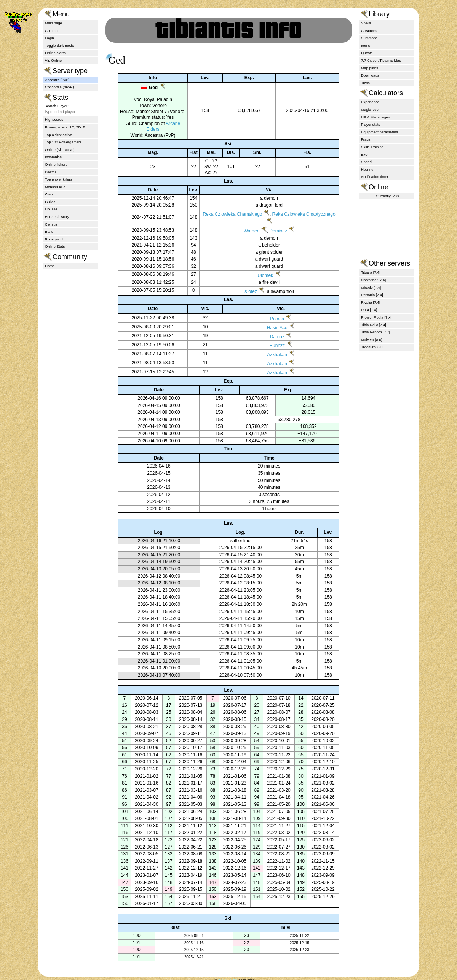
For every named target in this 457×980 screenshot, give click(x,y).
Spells (366, 23)
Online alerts (55, 53)
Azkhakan (277, 361)
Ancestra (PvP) (57, 80)
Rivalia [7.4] (371, 302)
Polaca (277, 325)
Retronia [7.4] (372, 295)
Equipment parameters (380, 132)
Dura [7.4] (369, 310)
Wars (49, 194)
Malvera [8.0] (372, 340)
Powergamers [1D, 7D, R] (66, 127)
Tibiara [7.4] (371, 272)
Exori (365, 155)
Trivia (365, 83)
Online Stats (55, 246)
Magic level (370, 110)
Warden (252, 237)
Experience (370, 102)
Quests (367, 53)
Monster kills (55, 187)
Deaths (51, 172)
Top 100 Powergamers (63, 142)
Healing (367, 169)
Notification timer (375, 177)
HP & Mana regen (376, 117)
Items (365, 46)
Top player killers (58, 179)
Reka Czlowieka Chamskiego (233, 220)
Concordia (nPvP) (59, 87)
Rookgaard (54, 239)
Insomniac (53, 157)
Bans (49, 231)
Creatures (369, 31)
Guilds (50, 202)
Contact (51, 31)
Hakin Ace (276, 334)
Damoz (276, 343)
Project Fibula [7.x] (376, 317)
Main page (54, 23)
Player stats (371, 124)
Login (49, 38)
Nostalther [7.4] (373, 280)
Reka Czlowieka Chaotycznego (304, 220)
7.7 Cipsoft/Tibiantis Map (381, 60)
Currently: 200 (387, 196)
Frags (366, 139)
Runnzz (277, 352)
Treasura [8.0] (372, 347)
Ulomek (266, 281)
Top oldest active (58, 135)
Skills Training (372, 147)
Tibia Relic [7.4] (374, 325)
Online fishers (56, 164)
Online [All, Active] (60, 150)
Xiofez (251, 297)
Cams (50, 266)
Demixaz (279, 237)
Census (51, 224)
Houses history (57, 217)
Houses (51, 209)
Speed (366, 162)
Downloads (370, 75)
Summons (369, 38)
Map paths (370, 68)
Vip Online (53, 60)
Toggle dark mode (59, 46)
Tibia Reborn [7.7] (376, 332)
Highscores (54, 119)
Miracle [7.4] (371, 287)
